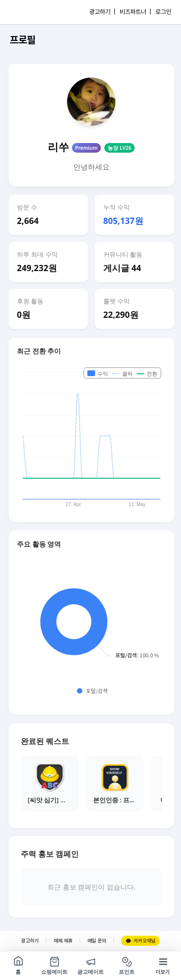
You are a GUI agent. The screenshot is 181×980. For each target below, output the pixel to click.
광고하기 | (102, 12)
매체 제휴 (63, 941)
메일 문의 (97, 941)
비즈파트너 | (135, 12)
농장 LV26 (119, 148)
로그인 (163, 12)
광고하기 (30, 941)
